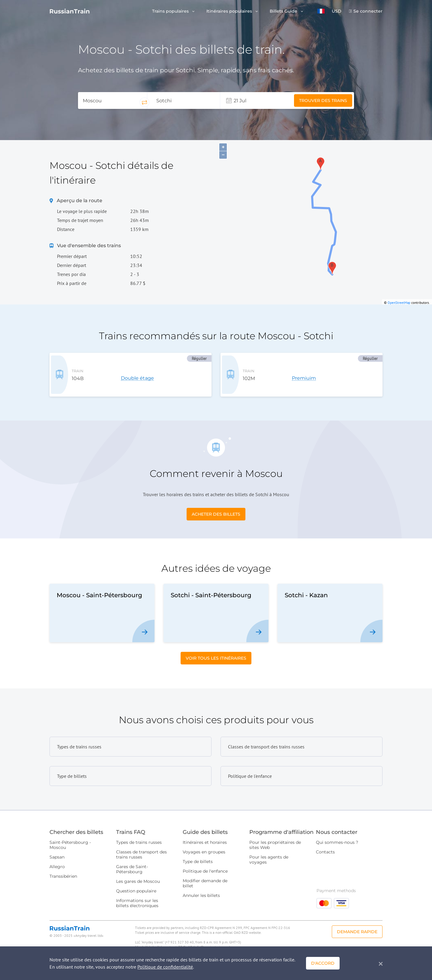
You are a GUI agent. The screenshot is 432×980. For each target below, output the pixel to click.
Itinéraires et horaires (205, 837)
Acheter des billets (216, 509)
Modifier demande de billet (205, 878)
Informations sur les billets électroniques (137, 898)
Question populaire (136, 886)
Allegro (57, 861)
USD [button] (337, 11)
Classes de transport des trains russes (141, 849)
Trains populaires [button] (171, 11)
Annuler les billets (201, 890)
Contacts (325, 847)
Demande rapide (357, 926)
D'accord (323, 963)
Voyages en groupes (204, 847)
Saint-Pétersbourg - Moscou (70, 839)
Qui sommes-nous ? (337, 837)
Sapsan (57, 852)
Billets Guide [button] (284, 11)
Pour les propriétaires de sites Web (275, 839)
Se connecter (368, 11)
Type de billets (198, 856)
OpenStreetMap (399, 303)
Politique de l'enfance (205, 866)
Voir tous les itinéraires (216, 653)
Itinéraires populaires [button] (230, 11)
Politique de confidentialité (165, 967)
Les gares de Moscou (138, 876)
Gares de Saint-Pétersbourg (132, 864)
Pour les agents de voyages (269, 854)
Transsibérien (63, 871)
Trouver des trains (323, 100)
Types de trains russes (139, 837)
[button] (321, 11)
